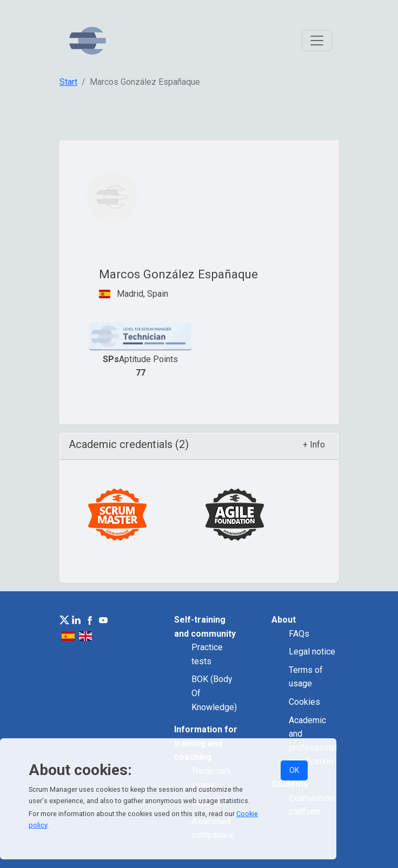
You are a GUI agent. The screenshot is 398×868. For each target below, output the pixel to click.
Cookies (304, 702)
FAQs (299, 634)
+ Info (314, 445)
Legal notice (312, 652)
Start (68, 82)
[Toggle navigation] (317, 41)
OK (294, 770)
